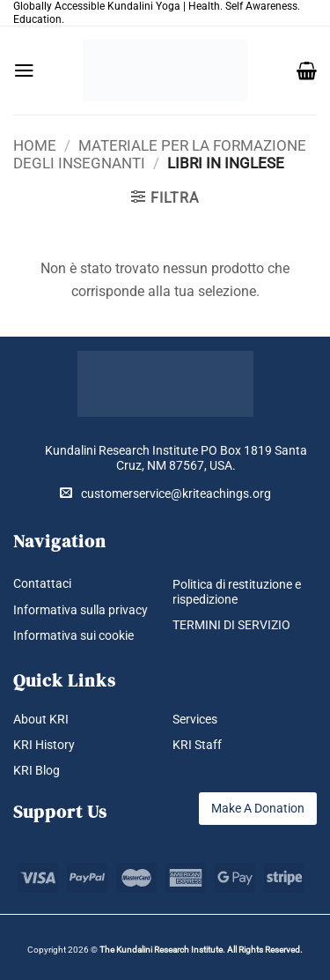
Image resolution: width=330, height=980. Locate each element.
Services (195, 719)
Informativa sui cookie (73, 635)
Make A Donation (258, 808)
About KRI (41, 719)
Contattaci (42, 583)
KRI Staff (197, 745)
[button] (24, 71)
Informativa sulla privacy (81, 610)
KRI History (44, 745)
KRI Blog (37, 770)
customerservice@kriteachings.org (165, 493)
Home (35, 145)
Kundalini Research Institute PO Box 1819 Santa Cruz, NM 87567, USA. (176, 458)
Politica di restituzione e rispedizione (237, 592)
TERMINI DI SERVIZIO (231, 625)
